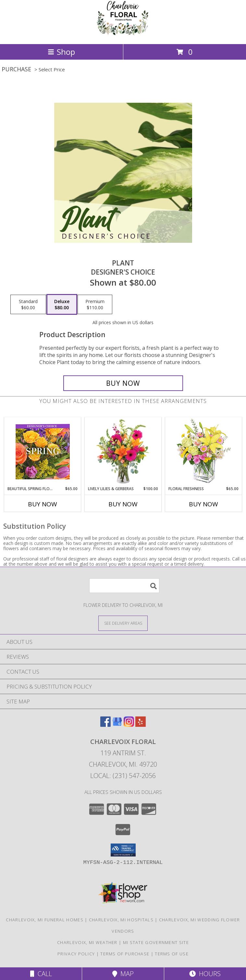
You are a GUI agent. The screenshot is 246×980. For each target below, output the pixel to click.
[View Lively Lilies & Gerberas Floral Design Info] (123, 452)
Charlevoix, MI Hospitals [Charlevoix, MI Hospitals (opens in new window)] (121, 920)
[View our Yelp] (141, 725)
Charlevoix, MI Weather (87, 942)
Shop (61, 52)
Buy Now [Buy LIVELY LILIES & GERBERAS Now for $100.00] (123, 504)
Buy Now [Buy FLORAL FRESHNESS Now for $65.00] (203, 504)
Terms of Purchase (125, 954)
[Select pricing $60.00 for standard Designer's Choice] (28, 304)
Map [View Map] (123, 974)
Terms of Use (172, 954)
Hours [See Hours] (205, 974)
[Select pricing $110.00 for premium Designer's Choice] (95, 304)
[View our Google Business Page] (117, 725)
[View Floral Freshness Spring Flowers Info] (204, 452)
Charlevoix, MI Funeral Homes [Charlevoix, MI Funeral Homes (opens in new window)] (44, 920)
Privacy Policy (76, 954)
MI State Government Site (156, 942)
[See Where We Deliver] (123, 623)
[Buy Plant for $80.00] (123, 383)
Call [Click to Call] (41, 974)
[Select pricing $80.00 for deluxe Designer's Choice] (62, 304)
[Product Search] (124, 586)
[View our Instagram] (129, 725)
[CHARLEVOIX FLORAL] (123, 35)
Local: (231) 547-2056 (123, 776)
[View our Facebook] (105, 725)
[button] (123, 850)
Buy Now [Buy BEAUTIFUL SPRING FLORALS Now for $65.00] (43, 504)
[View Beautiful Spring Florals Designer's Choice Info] (43, 452)
